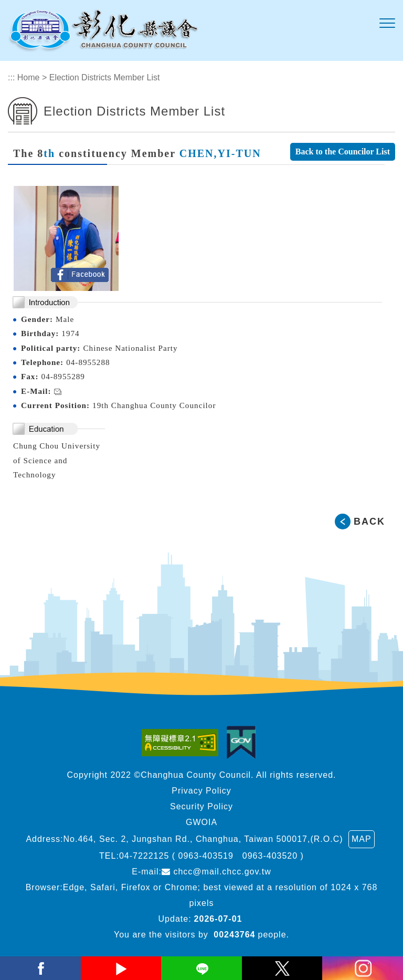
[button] (387, 24)
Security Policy (201, 806)
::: (11, 77)
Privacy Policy (201, 791)
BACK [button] (369, 522)
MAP (362, 839)
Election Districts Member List (105, 77)
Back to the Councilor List (343, 152)
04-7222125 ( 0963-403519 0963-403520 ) (211, 856)
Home (29, 77)
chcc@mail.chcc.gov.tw (216, 872)
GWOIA (201, 822)
